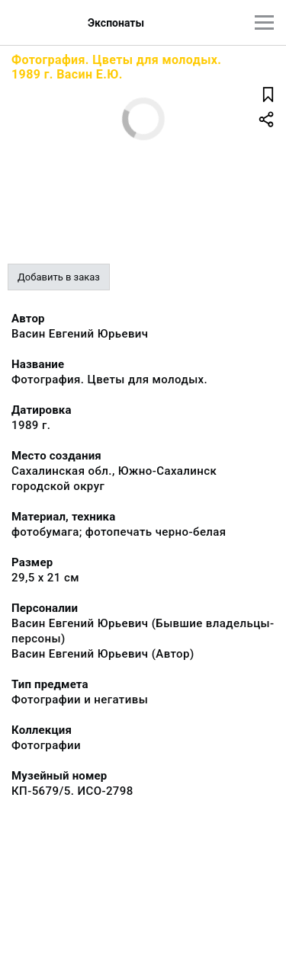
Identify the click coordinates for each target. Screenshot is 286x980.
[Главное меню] (264, 22)
